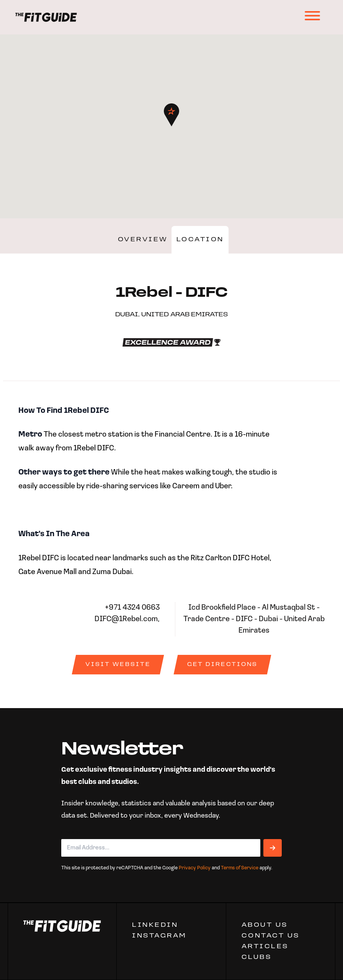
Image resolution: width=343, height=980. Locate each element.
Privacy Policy (195, 868)
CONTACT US (271, 936)
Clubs (257, 957)
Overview (143, 240)
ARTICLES (265, 947)
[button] (171, 115)
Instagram (159, 936)
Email (72, 833)
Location (200, 240)
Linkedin (155, 925)
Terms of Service (240, 868)
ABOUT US (265, 925)
